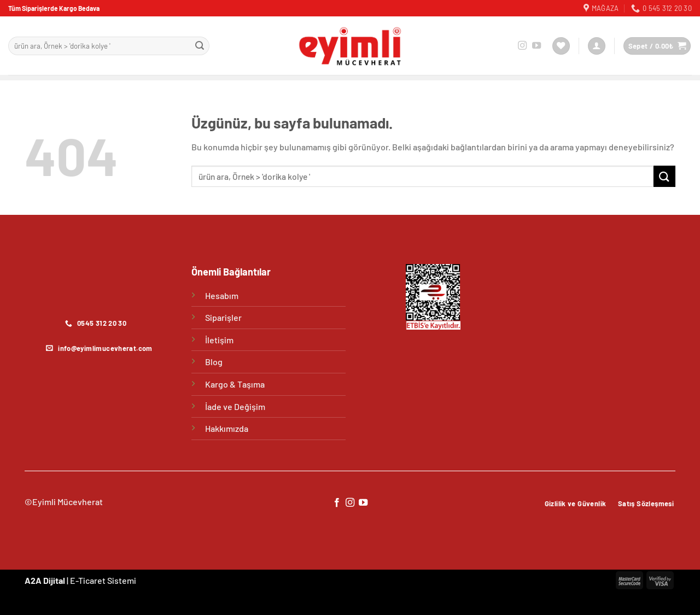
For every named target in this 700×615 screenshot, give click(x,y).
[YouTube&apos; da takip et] (536, 46)
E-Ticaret (88, 580)
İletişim (219, 340)
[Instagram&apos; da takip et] (522, 46)
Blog (214, 362)
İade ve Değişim (235, 406)
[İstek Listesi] (561, 46)
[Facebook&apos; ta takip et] (336, 503)
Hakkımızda (227, 428)
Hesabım (222, 295)
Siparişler (223, 317)
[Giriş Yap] (597, 46)
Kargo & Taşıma (235, 384)
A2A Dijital (45, 580)
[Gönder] (200, 46)
